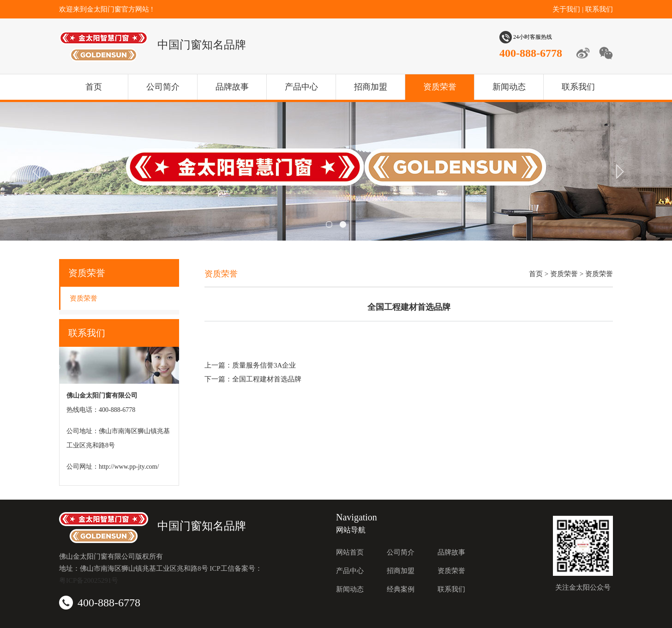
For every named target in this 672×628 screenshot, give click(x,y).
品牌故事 (232, 87)
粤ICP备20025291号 (89, 580)
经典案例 (401, 589)
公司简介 (163, 87)
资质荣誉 (440, 87)
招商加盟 (371, 87)
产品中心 (301, 87)
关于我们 (566, 9)
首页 (94, 87)
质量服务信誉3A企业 (264, 365)
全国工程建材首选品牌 (267, 379)
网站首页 (350, 552)
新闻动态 (509, 87)
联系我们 (599, 9)
